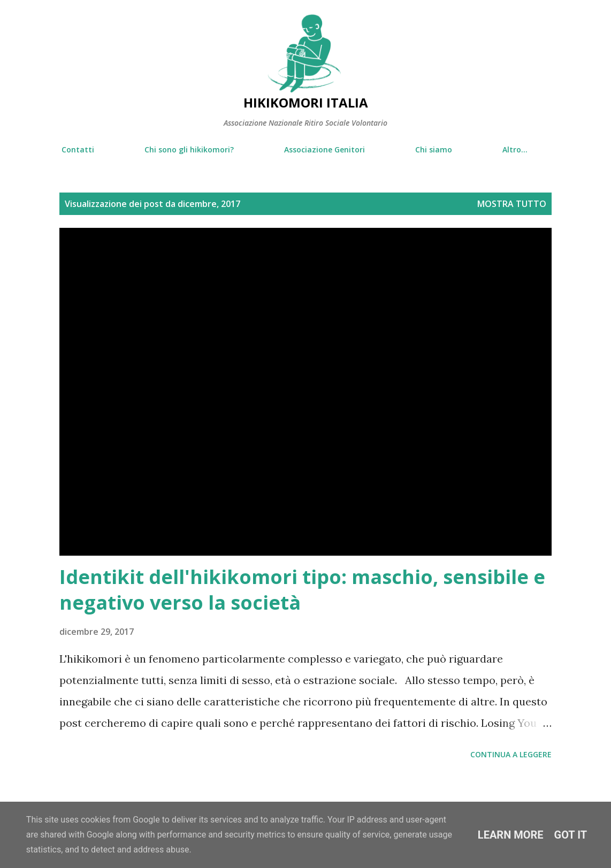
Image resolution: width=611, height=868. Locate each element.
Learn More (511, 835)
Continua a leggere (511, 754)
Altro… (515, 149)
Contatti (78, 149)
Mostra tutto (512, 204)
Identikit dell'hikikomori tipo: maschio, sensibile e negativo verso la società (302, 590)
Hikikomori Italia (306, 102)
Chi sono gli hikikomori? (189, 149)
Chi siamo (434, 149)
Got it (571, 835)
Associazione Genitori (324, 149)
